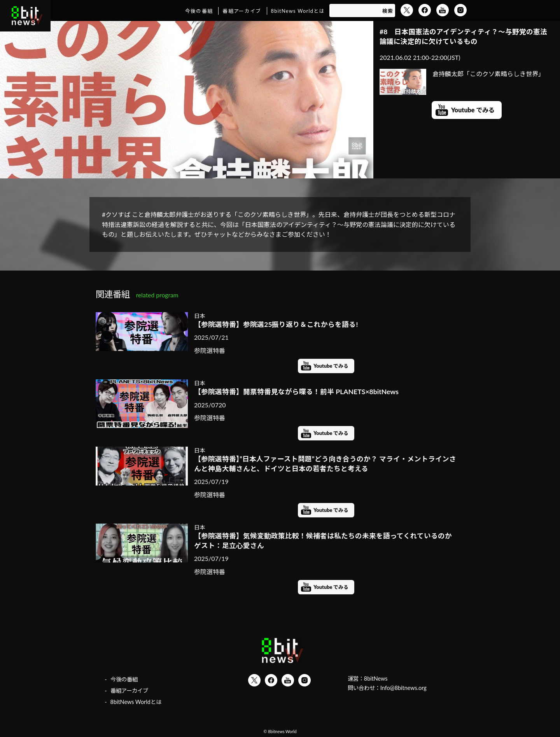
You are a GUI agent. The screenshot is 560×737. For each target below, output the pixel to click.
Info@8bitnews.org (403, 688)
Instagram (460, 10)
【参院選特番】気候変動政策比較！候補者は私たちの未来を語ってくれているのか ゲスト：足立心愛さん (326, 541)
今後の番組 (199, 11)
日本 (199, 316)
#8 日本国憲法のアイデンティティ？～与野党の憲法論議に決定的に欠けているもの (463, 37)
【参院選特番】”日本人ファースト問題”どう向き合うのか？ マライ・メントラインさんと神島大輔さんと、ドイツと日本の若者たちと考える (325, 464)
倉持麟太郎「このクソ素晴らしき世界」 (462, 74)
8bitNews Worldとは (298, 11)
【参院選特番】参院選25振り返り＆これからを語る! (276, 324)
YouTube (443, 10)
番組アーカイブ (242, 11)
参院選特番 (210, 350)
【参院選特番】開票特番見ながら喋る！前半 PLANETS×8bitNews (296, 392)
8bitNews (376, 678)
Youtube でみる (473, 110)
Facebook (425, 10)
